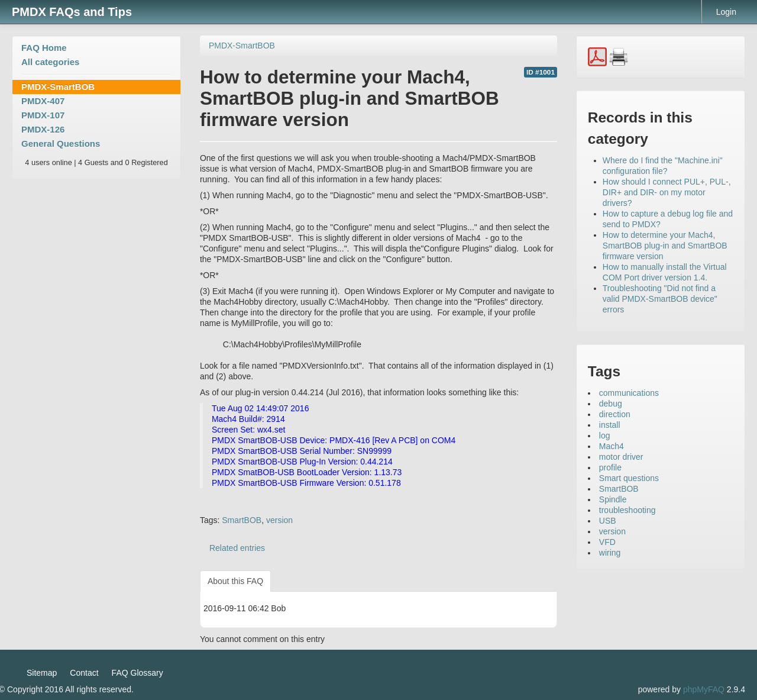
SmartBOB (242, 520)
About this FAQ (235, 581)
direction (615, 414)
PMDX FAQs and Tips (72, 12)
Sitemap (42, 673)
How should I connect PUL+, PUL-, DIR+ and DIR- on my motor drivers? (667, 192)
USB (608, 521)
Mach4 (612, 446)
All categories (50, 62)
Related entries (237, 548)
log (605, 436)
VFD (607, 542)
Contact (84, 673)
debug (611, 404)
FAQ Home (44, 48)
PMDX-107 (43, 115)
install (610, 425)
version (279, 520)
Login (726, 12)
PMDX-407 (43, 101)
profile (610, 467)
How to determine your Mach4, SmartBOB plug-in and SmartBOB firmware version (665, 246)
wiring (610, 553)
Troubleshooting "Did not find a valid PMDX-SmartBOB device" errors (660, 299)
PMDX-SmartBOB (58, 87)
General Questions (61, 143)
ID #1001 (541, 72)
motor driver (621, 457)
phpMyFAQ (704, 689)
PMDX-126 (43, 129)
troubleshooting (627, 510)
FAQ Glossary (138, 673)
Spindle (613, 499)
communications (629, 393)
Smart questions (629, 478)
